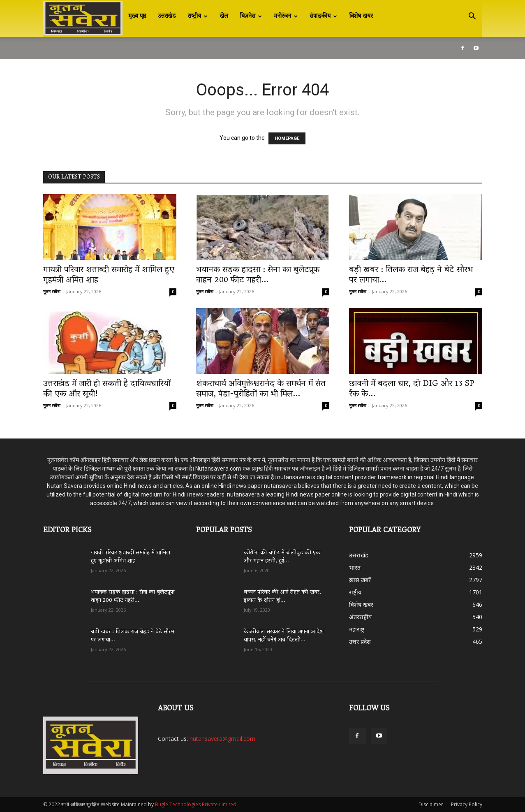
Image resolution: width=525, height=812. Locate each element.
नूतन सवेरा (52, 291)
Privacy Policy (467, 804)
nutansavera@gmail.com (222, 739)
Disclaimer (431, 804)
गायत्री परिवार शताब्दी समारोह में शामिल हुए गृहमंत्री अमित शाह (109, 275)
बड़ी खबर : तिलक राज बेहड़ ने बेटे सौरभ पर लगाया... (411, 275)
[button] (472, 17)
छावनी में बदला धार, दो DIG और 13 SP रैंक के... (412, 389)
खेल (224, 16)
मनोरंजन (286, 16)
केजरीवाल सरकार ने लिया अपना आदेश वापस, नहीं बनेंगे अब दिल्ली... (284, 636)
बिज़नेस (251, 16)
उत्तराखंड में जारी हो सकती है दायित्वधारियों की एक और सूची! (107, 389)
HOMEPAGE (287, 138)
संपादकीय (323, 16)
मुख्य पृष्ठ (137, 16)
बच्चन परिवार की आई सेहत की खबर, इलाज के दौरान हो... (282, 597)
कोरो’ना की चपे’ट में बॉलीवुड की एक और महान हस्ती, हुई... (282, 557)
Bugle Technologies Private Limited (196, 804)
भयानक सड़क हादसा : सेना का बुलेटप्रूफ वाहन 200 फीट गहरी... (258, 275)
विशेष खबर (361, 16)
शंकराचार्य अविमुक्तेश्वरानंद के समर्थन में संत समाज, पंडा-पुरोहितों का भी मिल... (261, 389)
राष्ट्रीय (198, 16)
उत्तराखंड (167, 16)
